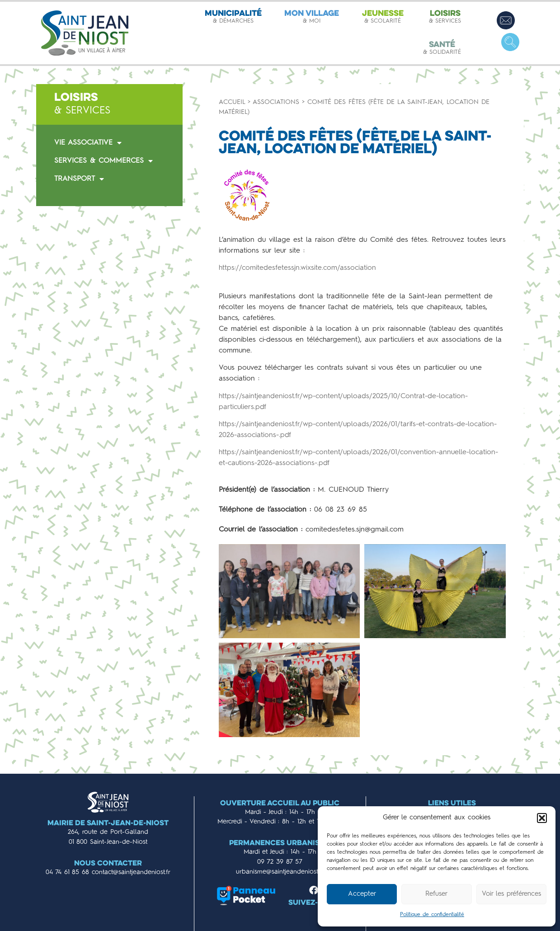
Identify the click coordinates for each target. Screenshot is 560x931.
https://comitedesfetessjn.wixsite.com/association (297, 268)
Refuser (436, 894)
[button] (542, 818)
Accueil (232, 102)
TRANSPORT (79, 179)
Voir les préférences (511, 894)
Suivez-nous (314, 903)
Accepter (362, 894)
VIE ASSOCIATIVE (88, 143)
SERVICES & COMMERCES (104, 161)
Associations (276, 102)
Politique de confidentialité (432, 915)
